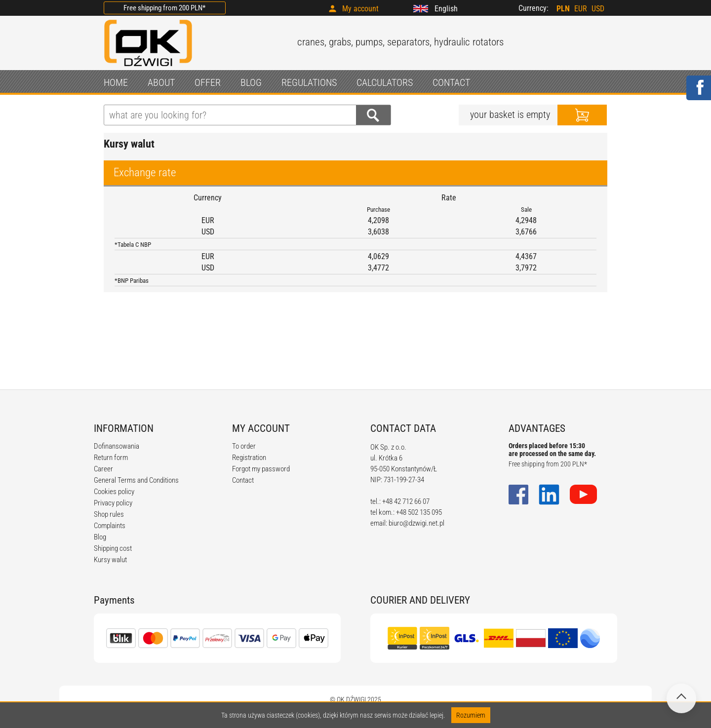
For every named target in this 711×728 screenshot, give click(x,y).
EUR (581, 9)
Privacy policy (113, 503)
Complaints (110, 526)
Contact (243, 480)
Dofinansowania (117, 446)
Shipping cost (113, 548)
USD (598, 9)
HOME (116, 82)
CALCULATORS (385, 82)
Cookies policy (114, 492)
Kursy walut (110, 560)
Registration (249, 458)
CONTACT (451, 82)
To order (244, 446)
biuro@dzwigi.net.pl (416, 523)
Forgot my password (261, 469)
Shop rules (109, 514)
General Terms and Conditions (136, 480)
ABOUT (161, 82)
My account (360, 9)
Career (103, 469)
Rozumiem (471, 715)
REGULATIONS (309, 82)
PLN (563, 9)
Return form (111, 458)
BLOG (251, 82)
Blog (100, 537)
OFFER (208, 82)
